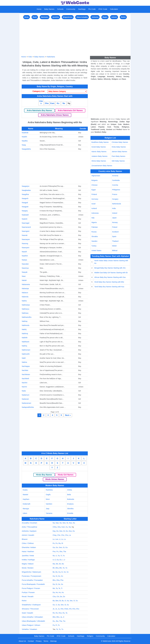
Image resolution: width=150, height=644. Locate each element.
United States (96, 250)
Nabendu (25, 297)
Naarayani (26, 248)
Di (64, 531)
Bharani (25, 539)
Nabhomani (26, 350)
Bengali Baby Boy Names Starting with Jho (110, 268)
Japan (114, 218)
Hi (56, 576)
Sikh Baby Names (118, 161)
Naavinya (25, 268)
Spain (114, 236)
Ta (57, 588)
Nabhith (25, 338)
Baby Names (49, 9)
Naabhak (25, 133)
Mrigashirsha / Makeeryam (31, 572)
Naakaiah (25, 215)
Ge (57, 547)
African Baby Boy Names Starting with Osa (110, 277)
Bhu (54, 580)
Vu (77, 601)
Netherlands (117, 204)
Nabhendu (26, 325)
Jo (56, 609)
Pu (57, 551)
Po (57, 543)
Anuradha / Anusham (29, 523)
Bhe (54, 617)
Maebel (25, 495)
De (57, 531)
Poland (115, 227)
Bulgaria (94, 180)
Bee (57, 601)
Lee (57, 539)
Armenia (115, 176)
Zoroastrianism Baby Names (102, 166)
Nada (24, 391)
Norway (115, 222)
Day (54, 531)
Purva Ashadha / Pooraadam (32, 580)
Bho (58, 617)
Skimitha (70, 509)
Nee (64, 523)
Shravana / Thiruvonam (30, 609)
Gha (47, 103)
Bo (57, 572)
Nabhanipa (26, 305)
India (114, 208)
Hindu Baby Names (119, 147)
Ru (64, 613)
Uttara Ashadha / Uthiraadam (32, 617)
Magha (105, 17)
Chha (41, 102)
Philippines (116, 190)
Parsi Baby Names (118, 156)
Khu (78, 609)
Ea (58, 560)
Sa (59, 605)
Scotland (115, 232)
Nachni (24, 387)
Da (54, 584)
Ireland (115, 213)
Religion (90, 636)
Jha (57, 621)
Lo (62, 539)
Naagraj (25, 211)
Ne (61, 523)
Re (54, 613)
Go (54, 605)
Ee (61, 560)
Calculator (114, 9)
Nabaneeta (26, 284)
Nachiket (25, 370)
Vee (71, 601)
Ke (59, 576)
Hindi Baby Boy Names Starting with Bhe (109, 282)
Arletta (69, 490)
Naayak (25, 272)
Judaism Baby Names (99, 156)
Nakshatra (45, 17)
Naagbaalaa (26, 190)
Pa (54, 625)
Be (54, 572)
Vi (74, 601)
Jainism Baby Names (119, 152)
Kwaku (25, 490)
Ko (62, 576)
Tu (62, 629)
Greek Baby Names (99, 147)
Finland (94, 194)
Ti (62, 588)
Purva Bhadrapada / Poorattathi (33, 584)
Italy (93, 218)
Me (57, 564)
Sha (61, 551)
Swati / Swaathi (27, 613)
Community (71, 9)
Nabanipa (25, 288)
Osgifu (48, 495)
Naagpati (25, 207)
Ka (59, 572)
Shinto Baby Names (99, 161)
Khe (62, 609)
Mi (60, 564)
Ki (62, 572)
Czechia (115, 185)
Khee (66, 609)
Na (64, 103)
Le (54, 539)
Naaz (24, 276)
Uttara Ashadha (82, 17)
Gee (60, 547)
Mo (54, 588)
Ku (58, 103)
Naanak (25, 235)
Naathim (25, 256)
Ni (67, 523)
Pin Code (92, 9)
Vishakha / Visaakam (29, 629)
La (70, 535)
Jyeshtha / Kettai (28, 556)
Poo (54, 551)
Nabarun (25, 293)
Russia (94, 232)
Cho (63, 535)
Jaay (48, 509)
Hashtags (82, 9)
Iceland (94, 208)
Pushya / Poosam (28, 592)
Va (68, 601)
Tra (64, 621)
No (54, 556)
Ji (64, 617)
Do (67, 531)
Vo (67, 572)
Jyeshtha (56, 17)
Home (39, 9)
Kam (52, 103)
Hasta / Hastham (28, 551)
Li (60, 539)
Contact (31, 641)
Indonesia (95, 213)
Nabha (24, 301)
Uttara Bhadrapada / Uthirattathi (33, 621)
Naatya (24, 260)
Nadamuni (26, 395)
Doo (70, 531)
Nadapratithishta (28, 407)
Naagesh (25, 198)
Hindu (27, 17)
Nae (57, 523)
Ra (60, 543)
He (57, 592)
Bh (54, 568)
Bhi (61, 568)
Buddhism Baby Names (100, 142)
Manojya (26, 509)
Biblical (115, 250)
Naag (24, 145)
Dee (61, 531)
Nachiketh (25, 379)
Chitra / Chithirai (28, 543)
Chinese (94, 185)
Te (59, 588)
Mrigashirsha (68, 17)
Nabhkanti (25, 342)
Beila (69, 495)
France (115, 194)
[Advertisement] (75, 36)
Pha (62, 580)
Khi (70, 609)
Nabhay (25, 321)
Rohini (123, 17)
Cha (54, 597)
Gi (64, 547)
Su (68, 605)
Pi (56, 625)
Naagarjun (26, 186)
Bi (60, 601)
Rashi (35, 17)
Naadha (25, 141)
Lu (65, 539)
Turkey (94, 246)
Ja (61, 617)
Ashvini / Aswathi (28, 535)
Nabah (24, 280)
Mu (63, 564)
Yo (66, 568)
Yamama (49, 513)
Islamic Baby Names (99, 152)
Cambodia (116, 180)
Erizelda (70, 513)
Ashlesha (95, 17)
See (62, 605)
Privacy (39, 641)
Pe (54, 543)
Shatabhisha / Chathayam (31, 605)
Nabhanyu (26, 309)
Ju (59, 609)
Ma (54, 564)
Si (65, 605)
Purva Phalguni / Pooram (31, 588)
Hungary (115, 199)
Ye (64, 568)
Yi (61, 556)
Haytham (26, 499)
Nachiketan (26, 374)
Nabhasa (25, 313)
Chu (67, 535)
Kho (74, 609)
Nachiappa (26, 366)
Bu (63, 601)
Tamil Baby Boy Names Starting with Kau (109, 287)
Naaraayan (26, 239)
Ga (54, 547)
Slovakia (95, 236)
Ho (60, 592)
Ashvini (114, 17)
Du (74, 531)
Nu (74, 523)
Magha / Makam (28, 564)
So (62, 584)
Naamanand (26, 227)
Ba (54, 601)
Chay (54, 535)
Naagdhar (25, 194)
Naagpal (25, 203)
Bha (57, 568)
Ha (54, 576)
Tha (65, 551)
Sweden (94, 241)
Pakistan (95, 227)
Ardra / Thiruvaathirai (29, 527)
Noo (70, 523)
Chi (58, 597)
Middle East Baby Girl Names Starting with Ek (111, 273)
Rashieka (49, 490)
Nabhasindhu (27, 317)
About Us (22, 641)
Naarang (25, 243)
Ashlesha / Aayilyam (29, 531)
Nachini (25, 383)
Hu (63, 592)
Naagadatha (26, 149)
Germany (95, 199)
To (59, 625)
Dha (58, 580)
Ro (57, 613)
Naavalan (25, 264)
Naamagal (26, 223)
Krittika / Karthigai (28, 560)
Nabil (24, 358)
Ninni (48, 499)
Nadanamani (26, 403)
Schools (60, 9)
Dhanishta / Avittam (29, 547)
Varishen (49, 504)
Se (59, 584)
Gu (67, 547)
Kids (30, 57)
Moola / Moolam (28, 568)
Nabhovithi (26, 354)
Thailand (115, 241)
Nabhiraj (25, 334)
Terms (46, 641)
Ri (62, 543)
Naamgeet (26, 231)
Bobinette (71, 499)
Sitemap (53, 641)
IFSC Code (103, 9)
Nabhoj (24, 346)
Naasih (24, 252)
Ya (59, 556)
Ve (65, 572)
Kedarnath (27, 504)
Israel (93, 204)
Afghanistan (96, 176)
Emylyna (70, 504)
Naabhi (24, 137)
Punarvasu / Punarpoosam (32, 576)
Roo (60, 613)
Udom (25, 513)
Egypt (94, 190)
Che (59, 535)
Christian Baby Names (120, 142)
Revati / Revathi (28, 597)
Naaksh (25, 219)
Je (53, 609)
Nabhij (24, 329)
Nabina (24, 362)
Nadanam (25, 399)
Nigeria (94, 222)
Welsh (114, 246)
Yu (64, 556)
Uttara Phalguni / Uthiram (31, 625)
